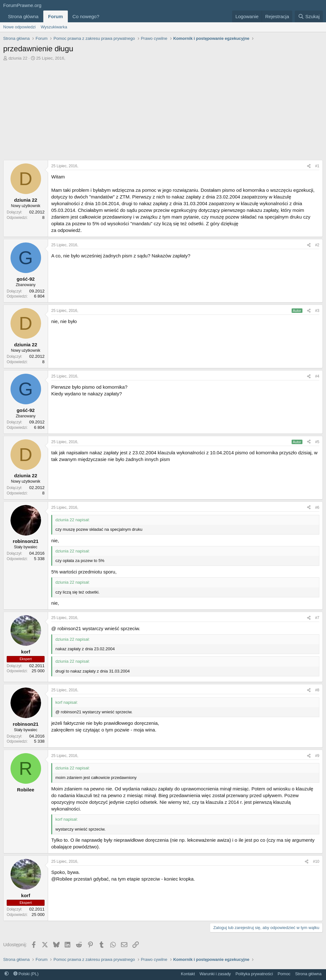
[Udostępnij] (309, 166)
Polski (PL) (26, 974)
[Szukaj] (309, 16)
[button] (104, 16)
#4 (317, 376)
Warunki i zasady (215, 974)
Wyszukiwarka (54, 27)
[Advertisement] (163, 109)
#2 (317, 245)
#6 (317, 508)
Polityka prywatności (254, 974)
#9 (317, 756)
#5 (317, 442)
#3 (317, 311)
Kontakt (188, 974)
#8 (317, 690)
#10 (316, 861)
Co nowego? (86, 16)
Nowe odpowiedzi (19, 27)
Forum (56, 16)
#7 (317, 618)
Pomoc (284, 974)
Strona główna (23, 16)
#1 (317, 166)
